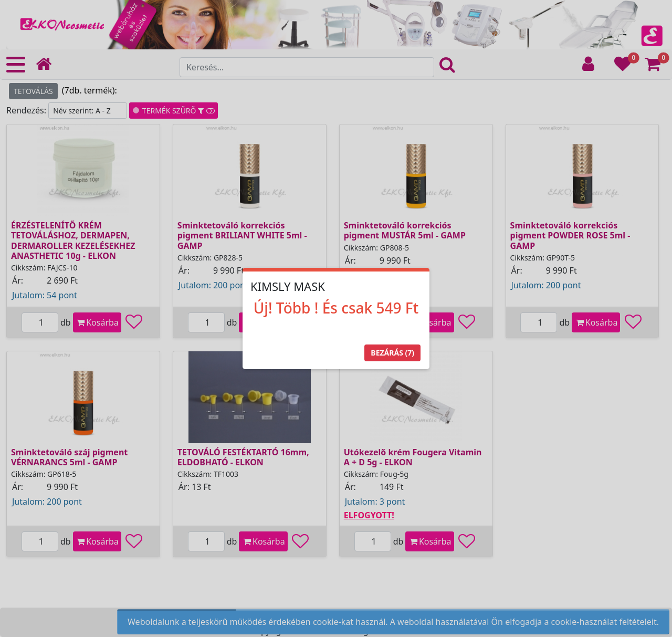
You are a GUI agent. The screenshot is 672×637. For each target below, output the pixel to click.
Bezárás (392, 353)
